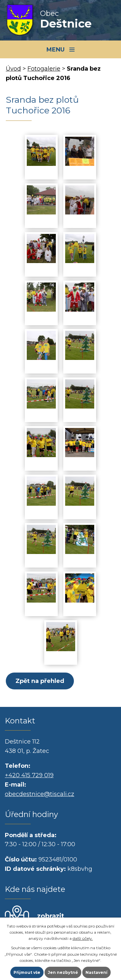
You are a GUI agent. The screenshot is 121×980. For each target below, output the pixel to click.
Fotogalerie (44, 69)
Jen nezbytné (63, 972)
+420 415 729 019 (29, 775)
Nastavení (96, 972)
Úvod (13, 69)
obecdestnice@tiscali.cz (40, 794)
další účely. (83, 938)
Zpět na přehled (40, 681)
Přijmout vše (27, 972)
